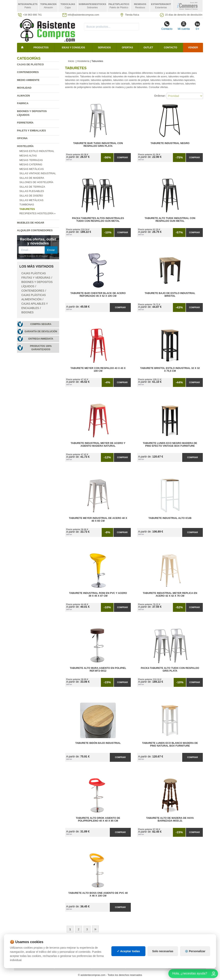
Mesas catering (31, 164)
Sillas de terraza (32, 187)
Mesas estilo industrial (37, 151)
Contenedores (28, 72)
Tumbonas (27, 205)
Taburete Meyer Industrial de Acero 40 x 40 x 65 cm (98, 519)
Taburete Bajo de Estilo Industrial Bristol (170, 295)
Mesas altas (28, 156)
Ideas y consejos (73, 48)
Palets (133, 944)
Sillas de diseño (31, 196)
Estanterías (103, 948)
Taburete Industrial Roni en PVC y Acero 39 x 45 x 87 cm (98, 594)
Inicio (71, 61)
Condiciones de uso (32, 948)
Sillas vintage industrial (38, 173)
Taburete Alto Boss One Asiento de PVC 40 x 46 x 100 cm (98, 894)
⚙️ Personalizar (195, 966)
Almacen (23, 96)
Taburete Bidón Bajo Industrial (98, 743)
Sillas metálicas (31, 200)
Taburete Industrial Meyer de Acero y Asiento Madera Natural (98, 445)
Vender (193, 48)
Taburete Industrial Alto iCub (170, 518)
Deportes (178, 944)
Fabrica (23, 103)
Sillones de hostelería (36, 182)
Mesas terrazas (31, 160)
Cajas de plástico (30, 64)
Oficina (22, 138)
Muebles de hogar (31, 223)
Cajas (99, 944)
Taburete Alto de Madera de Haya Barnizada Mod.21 (170, 819)
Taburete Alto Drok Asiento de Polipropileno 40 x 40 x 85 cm (98, 819)
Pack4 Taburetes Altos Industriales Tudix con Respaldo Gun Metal (98, 220)
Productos (41, 48)
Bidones (27, 312)
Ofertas (127, 48)
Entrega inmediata (41, 339)
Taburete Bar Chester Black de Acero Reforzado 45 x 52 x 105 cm (98, 295)
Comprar (122, 157)
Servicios (104, 48)
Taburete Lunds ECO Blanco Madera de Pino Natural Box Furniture (170, 744)
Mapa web (64, 944)
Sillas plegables (32, 191)
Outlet (148, 48)
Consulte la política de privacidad (33, 256)
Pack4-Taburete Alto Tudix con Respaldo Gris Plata (170, 669)
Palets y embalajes (31, 131)
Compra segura (41, 324)
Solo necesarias (163, 966)
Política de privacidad (34, 944)
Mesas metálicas (32, 169)
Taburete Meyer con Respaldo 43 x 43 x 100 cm (98, 370)
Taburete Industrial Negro (170, 143)
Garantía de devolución (41, 331)
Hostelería (25, 146)
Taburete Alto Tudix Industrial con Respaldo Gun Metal (170, 220)
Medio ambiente (28, 80)
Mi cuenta (184, 26)
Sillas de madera (32, 178)
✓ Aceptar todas (128, 965)
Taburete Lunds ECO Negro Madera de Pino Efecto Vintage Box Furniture (170, 445)
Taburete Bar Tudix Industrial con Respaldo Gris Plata (98, 145)
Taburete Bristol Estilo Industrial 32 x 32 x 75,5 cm (170, 370)
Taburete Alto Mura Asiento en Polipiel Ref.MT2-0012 (98, 669)
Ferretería (25, 123)
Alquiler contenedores (35, 230)
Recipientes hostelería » (37, 213)
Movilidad (24, 88)
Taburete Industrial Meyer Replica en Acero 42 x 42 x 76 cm (170, 594)
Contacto (167, 26)
